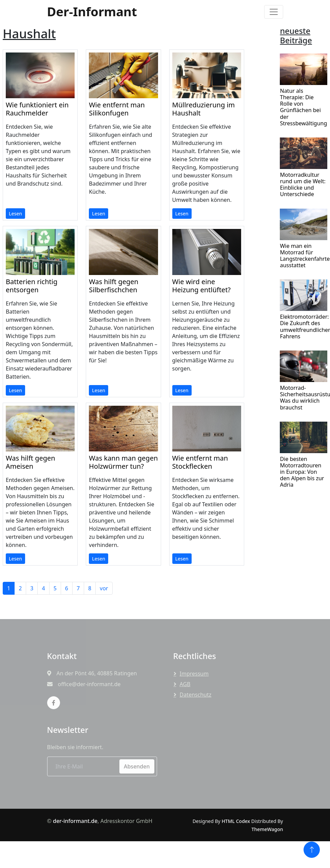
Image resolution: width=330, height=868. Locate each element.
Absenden (137, 766)
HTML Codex (236, 821)
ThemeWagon (267, 829)
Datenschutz (196, 695)
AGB (185, 684)
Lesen (15, 214)
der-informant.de (75, 821)
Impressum (194, 674)
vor (104, 588)
